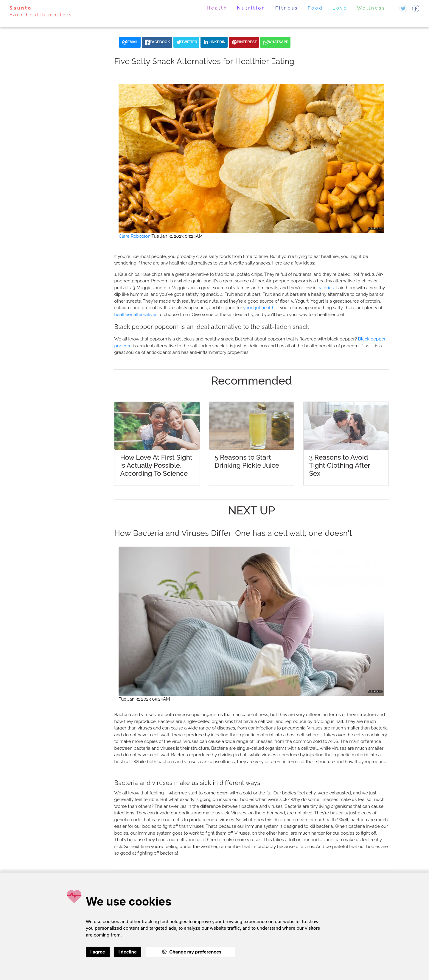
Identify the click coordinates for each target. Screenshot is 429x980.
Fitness (287, 8)
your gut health (259, 308)
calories (326, 288)
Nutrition (251, 8)
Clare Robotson (135, 236)
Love (340, 8)
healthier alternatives (136, 315)
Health (217, 8)
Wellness (371, 8)
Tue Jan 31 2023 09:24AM (177, 236)
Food (315, 8)
